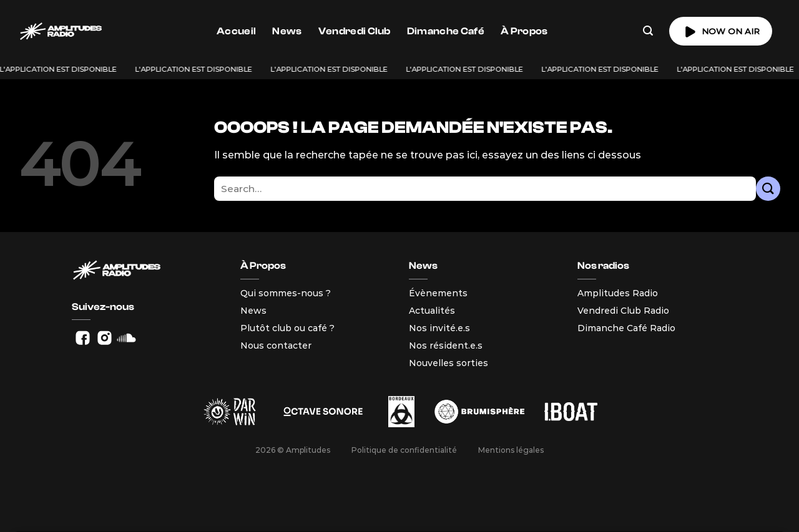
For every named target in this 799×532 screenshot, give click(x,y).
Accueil (236, 31)
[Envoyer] (768, 189)
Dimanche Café (446, 31)
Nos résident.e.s (446, 346)
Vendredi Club (355, 31)
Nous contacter (276, 346)
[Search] (648, 31)
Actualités (432, 311)
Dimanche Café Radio (626, 328)
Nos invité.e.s (439, 328)
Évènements (438, 293)
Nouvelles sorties (449, 363)
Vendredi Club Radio (623, 311)
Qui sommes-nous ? (286, 293)
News (287, 31)
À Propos (524, 31)
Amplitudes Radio (618, 293)
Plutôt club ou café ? (287, 328)
